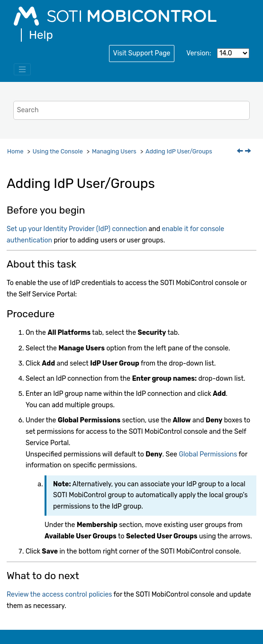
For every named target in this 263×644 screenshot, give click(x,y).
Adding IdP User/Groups (179, 151)
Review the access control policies (59, 595)
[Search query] (132, 110)
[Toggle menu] (22, 70)
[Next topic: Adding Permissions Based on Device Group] (249, 152)
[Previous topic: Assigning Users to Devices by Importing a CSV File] (241, 152)
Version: (199, 53)
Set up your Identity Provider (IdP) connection (77, 229)
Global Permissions (208, 454)
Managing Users (114, 151)
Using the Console (58, 151)
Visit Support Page (142, 53)
